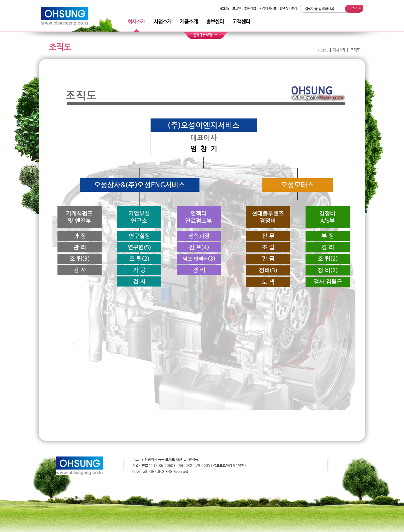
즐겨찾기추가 (288, 8)
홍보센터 (215, 22)
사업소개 (163, 22)
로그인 (237, 8)
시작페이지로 (268, 8)
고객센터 (241, 22)
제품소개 (189, 22)
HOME (224, 8)
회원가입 (250, 8)
